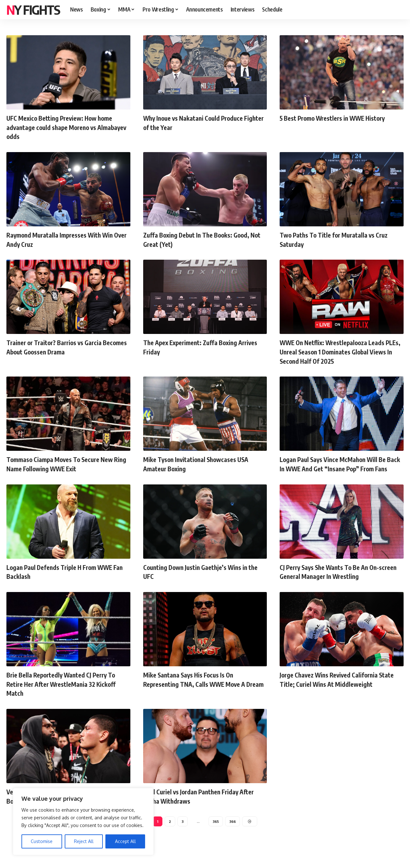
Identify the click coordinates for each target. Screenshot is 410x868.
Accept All (125, 841)
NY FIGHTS (33, 10)
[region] (83, 822)
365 (215, 830)
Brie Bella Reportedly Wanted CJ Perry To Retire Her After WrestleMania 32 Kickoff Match (68, 692)
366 (233, 830)
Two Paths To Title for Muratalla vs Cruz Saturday (341, 239)
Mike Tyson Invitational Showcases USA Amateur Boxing (203, 464)
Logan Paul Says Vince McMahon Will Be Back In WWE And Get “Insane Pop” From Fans (341, 468)
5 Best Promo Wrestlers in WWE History (340, 118)
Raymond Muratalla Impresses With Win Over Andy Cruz (66, 239)
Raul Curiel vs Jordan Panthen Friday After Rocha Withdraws (197, 805)
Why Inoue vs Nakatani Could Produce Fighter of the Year (200, 122)
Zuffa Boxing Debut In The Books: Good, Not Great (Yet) (203, 239)
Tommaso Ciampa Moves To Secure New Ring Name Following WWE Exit (67, 464)
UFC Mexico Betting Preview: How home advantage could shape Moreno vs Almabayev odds (67, 127)
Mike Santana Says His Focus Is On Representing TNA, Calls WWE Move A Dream (201, 692)
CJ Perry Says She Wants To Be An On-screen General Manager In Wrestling (337, 580)
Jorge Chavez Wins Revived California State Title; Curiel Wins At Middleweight (341, 688)
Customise (42, 841)
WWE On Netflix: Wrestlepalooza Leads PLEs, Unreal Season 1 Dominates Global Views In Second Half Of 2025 (339, 351)
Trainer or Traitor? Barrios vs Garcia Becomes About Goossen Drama (61, 347)
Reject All (84, 841)
